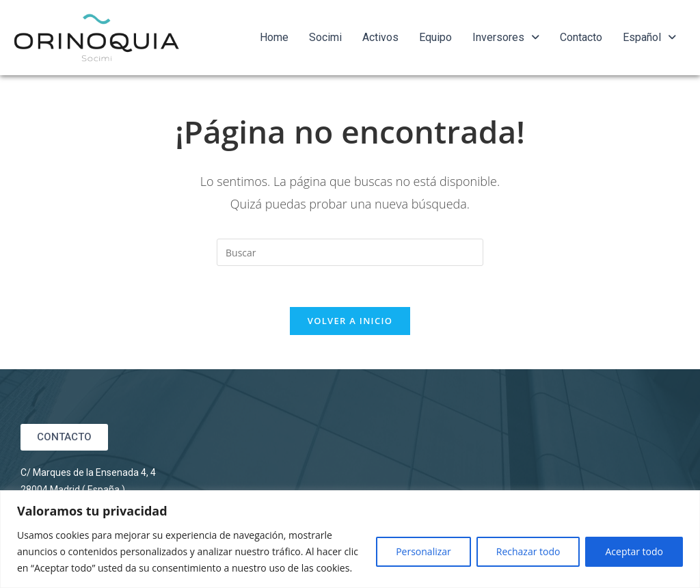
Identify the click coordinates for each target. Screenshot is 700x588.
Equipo (435, 37)
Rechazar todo (528, 551)
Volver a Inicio (350, 321)
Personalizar (423, 551)
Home (274, 37)
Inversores (506, 37)
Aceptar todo (634, 551)
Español (649, 37)
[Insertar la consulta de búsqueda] (350, 252)
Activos (380, 37)
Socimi (325, 37)
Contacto (581, 37)
